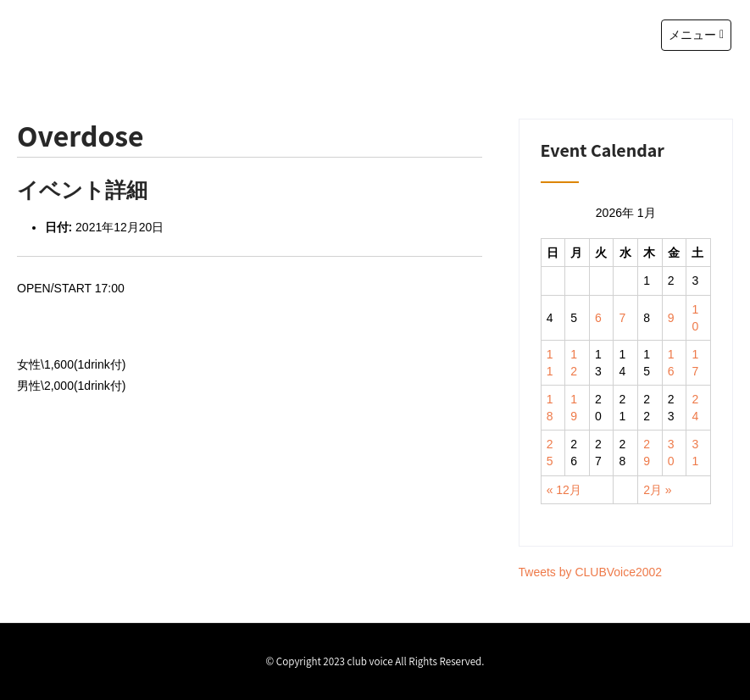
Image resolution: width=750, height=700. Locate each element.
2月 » (657, 490)
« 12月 (564, 490)
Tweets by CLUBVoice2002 (591, 572)
